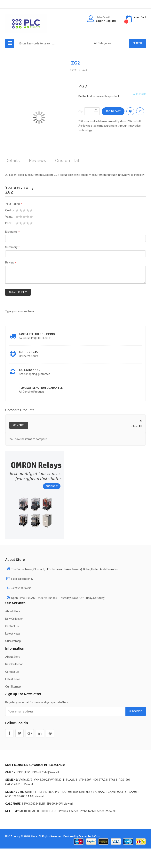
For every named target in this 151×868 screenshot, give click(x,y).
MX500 (36, 811)
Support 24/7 (29, 352)
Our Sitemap (13, 641)
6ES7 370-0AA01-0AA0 (100, 792)
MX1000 (25, 811)
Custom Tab (68, 161)
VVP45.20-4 (57, 780)
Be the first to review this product (99, 96)
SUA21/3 (71, 780)
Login (100, 21)
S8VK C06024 (30, 804)
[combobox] (54, 43)
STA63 (113, 780)
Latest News (13, 634)
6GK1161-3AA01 (127, 792)
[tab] (68, 162)
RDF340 (43, 792)
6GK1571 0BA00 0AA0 (19, 796)
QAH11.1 (31, 792)
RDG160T (67, 792)
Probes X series (69, 811)
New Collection (14, 619)
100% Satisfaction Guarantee (41, 388)
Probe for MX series (92, 811)
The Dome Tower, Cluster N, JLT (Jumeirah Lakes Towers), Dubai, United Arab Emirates (64, 569)
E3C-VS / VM (40, 772)
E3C (28, 772)
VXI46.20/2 (41, 780)
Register (111, 21)
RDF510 (79, 792)
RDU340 (54, 792)
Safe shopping (30, 370)
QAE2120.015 (14, 784)
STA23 (103, 780)
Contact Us (12, 626)
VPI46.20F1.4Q (88, 780)
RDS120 (124, 780)
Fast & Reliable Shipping (37, 334)
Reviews (37, 161)
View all (54, 772)
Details (12, 161)
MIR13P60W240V (51, 804)
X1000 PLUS (50, 811)
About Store (13, 611)
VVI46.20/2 (25, 780)
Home (73, 70)
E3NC (20, 772)
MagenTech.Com (90, 836)
